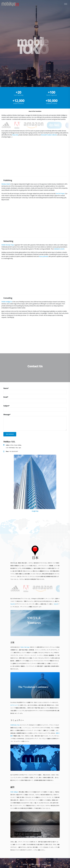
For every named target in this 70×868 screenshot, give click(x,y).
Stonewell (56, 604)
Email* (6, 397)
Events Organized (52, 95)
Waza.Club (15, 135)
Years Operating (18, 95)
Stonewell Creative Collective (49, 135)
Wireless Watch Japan (25, 647)
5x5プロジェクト (14, 705)
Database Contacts (52, 103)
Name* (6, 388)
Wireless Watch (6, 184)
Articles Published (18, 103)
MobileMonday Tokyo (15, 725)
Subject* (6, 406)
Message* (7, 414)
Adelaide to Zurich (59, 249)
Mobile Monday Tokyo (8, 245)
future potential (43, 256)
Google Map (35, 511)
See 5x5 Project (60, 194)
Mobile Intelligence (7, 302)
